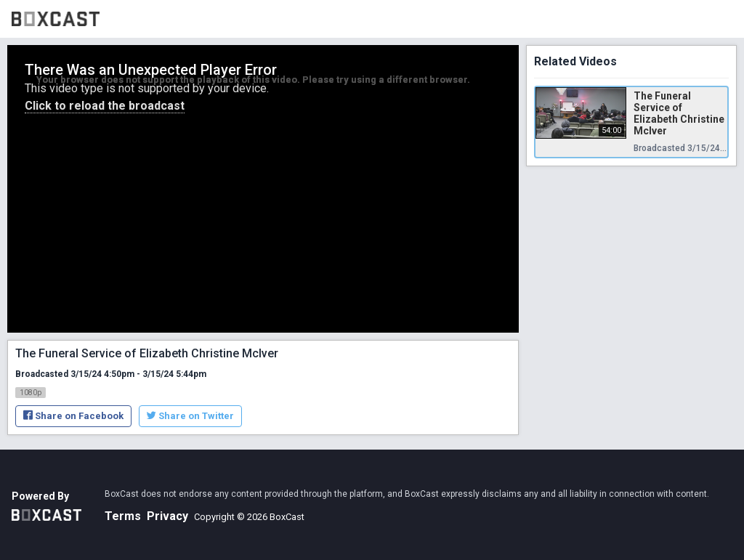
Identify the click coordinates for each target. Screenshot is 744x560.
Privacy (167, 516)
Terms (123, 516)
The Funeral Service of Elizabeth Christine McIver (679, 113)
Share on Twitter (190, 416)
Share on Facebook (73, 416)
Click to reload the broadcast (105, 106)
